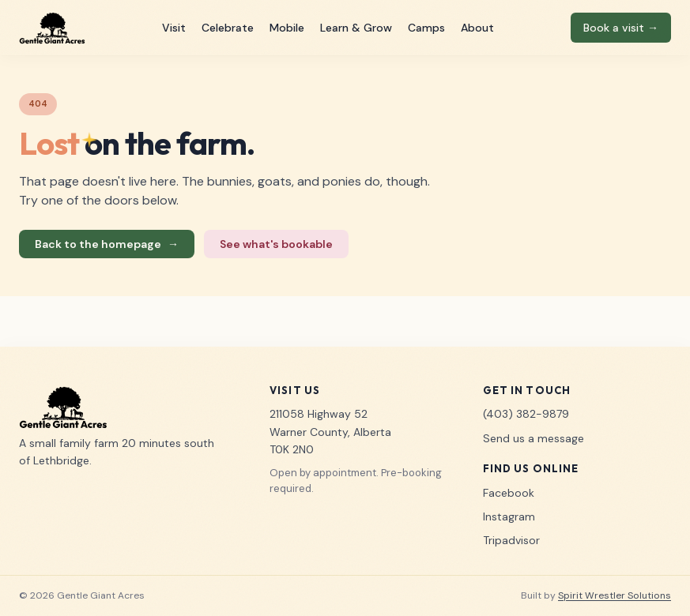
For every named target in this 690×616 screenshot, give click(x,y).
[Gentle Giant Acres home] (52, 28)
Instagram (509, 516)
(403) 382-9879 (526, 414)
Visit (174, 28)
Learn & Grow (356, 28)
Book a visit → (621, 28)
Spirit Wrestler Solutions (615, 595)
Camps (426, 28)
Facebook (509, 493)
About (477, 28)
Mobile (287, 28)
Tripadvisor (511, 540)
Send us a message (534, 438)
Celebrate (228, 28)
